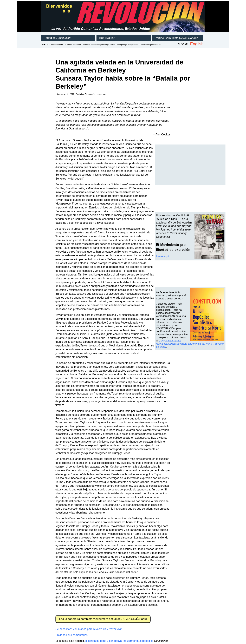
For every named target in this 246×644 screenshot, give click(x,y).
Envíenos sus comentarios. (72, 635)
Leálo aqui (162, 256)
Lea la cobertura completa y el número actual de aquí (103, 619)
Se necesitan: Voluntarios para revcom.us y (89, 629)
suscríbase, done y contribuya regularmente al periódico (119, 641)
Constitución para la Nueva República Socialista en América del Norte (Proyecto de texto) (190, 344)
